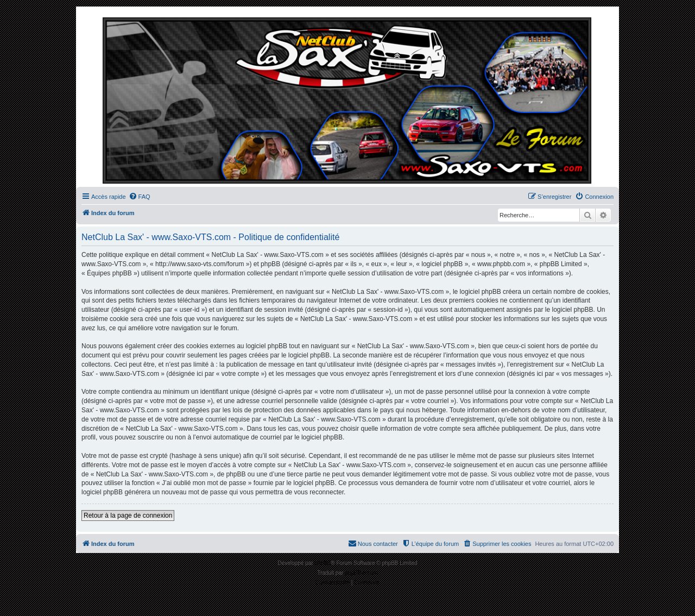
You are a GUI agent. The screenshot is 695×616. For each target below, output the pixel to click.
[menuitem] (140, 197)
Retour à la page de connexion (128, 516)
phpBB (323, 563)
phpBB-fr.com (361, 573)
